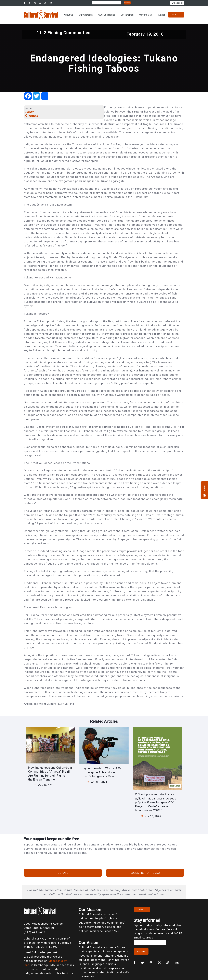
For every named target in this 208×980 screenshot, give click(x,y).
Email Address (143, 938)
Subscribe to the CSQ (145, 873)
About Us (69, 15)
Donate (176, 15)
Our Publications (107, 15)
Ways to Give (146, 15)
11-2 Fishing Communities (64, 33)
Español (177, 3)
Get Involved (127, 15)
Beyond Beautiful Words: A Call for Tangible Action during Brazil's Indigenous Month (102, 772)
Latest (162, 15)
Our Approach (86, 15)
